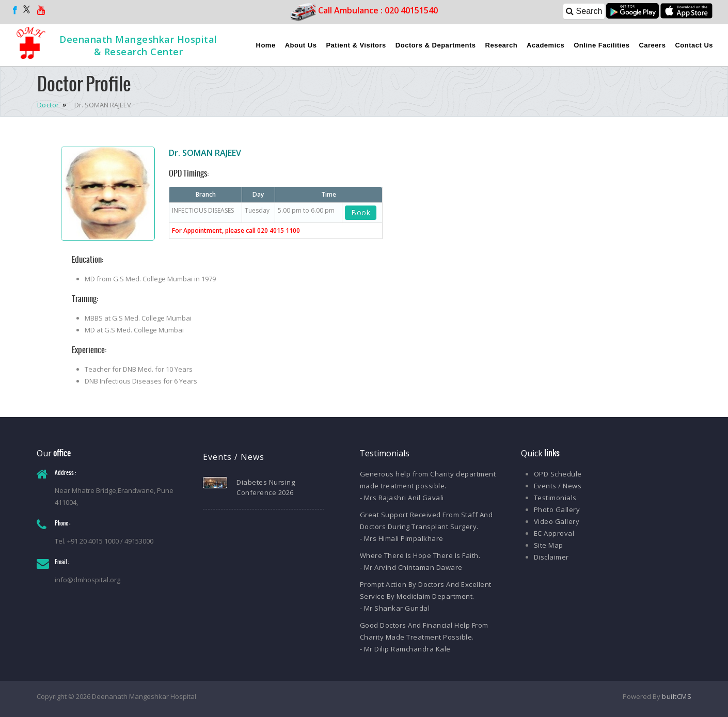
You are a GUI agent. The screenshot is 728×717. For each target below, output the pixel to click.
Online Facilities (602, 45)
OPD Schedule (558, 474)
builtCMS (677, 696)
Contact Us (694, 45)
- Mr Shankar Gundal (395, 608)
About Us (301, 45)
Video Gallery (557, 521)
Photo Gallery (557, 509)
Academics (545, 45)
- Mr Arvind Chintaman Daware (411, 567)
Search (584, 11)
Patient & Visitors (356, 45)
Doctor (49, 105)
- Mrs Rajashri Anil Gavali (402, 498)
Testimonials (555, 498)
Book (361, 212)
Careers (652, 45)
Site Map (549, 545)
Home (266, 45)
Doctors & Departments (436, 45)
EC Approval (554, 533)
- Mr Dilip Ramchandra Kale (405, 649)
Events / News (558, 486)
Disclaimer (551, 557)
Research (502, 45)
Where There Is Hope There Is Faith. (420, 555)
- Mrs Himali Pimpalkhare (402, 538)
